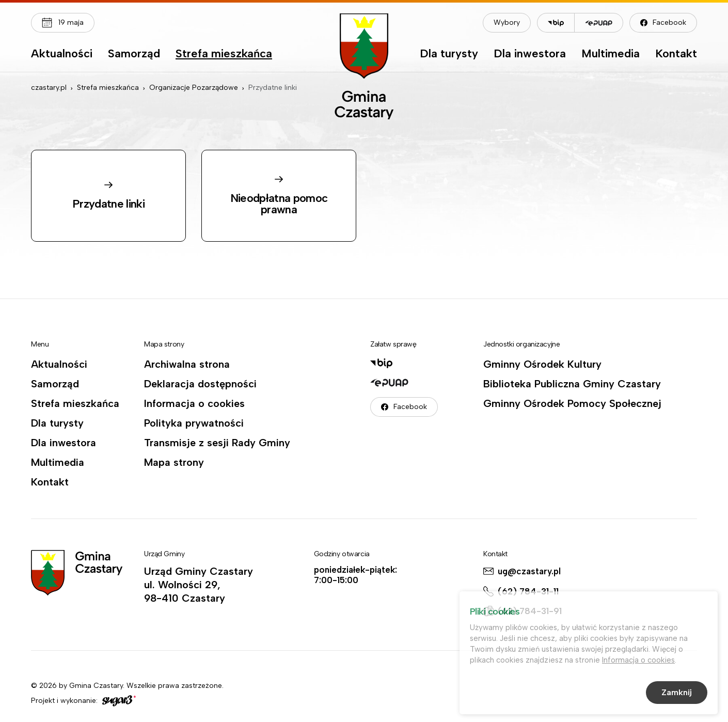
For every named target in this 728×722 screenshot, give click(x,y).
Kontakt (676, 54)
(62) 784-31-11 (528, 591)
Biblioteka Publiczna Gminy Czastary (572, 384)
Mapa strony (174, 462)
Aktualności (62, 54)
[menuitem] (62, 56)
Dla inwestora (530, 54)
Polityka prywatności (194, 423)
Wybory (507, 22)
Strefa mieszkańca (224, 54)
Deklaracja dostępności (200, 384)
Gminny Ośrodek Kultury (542, 364)
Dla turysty (449, 54)
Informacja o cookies (194, 403)
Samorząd (134, 54)
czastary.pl (49, 88)
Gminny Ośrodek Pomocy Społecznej (572, 403)
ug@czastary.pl (529, 571)
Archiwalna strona (187, 364)
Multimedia (611, 54)
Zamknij (677, 694)
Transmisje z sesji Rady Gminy (217, 443)
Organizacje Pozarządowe (194, 88)
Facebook (669, 22)
